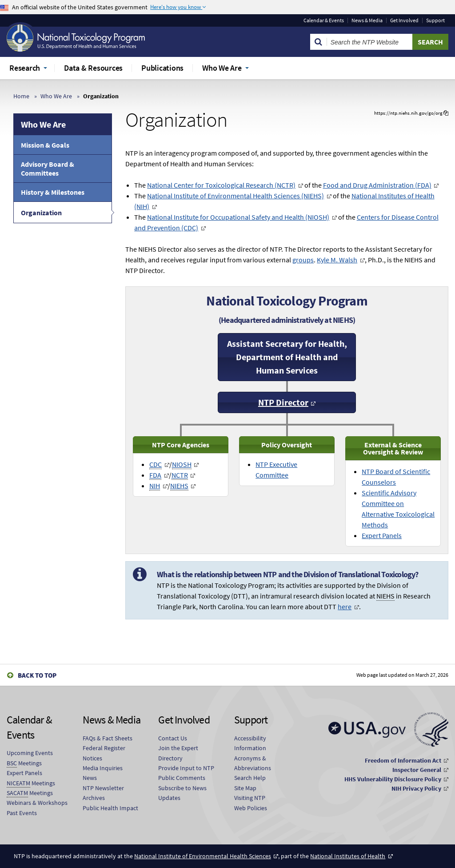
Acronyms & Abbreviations (253, 763)
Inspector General (417, 770)
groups (303, 260)
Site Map (245, 788)
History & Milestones (53, 192)
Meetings (24, 763)
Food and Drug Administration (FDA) (377, 185)
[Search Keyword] (370, 42)
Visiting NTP (250, 798)
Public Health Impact (110, 808)
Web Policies (251, 808)
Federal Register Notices (104, 753)
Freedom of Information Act (403, 760)
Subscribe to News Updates (182, 793)
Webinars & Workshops (37, 803)
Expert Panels (382, 535)
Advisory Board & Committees (48, 169)
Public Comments (182, 778)
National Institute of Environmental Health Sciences (203, 856)
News (90, 778)
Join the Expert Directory (178, 753)
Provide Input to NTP (186, 768)
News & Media (367, 20)
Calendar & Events (324, 20)
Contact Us (173, 738)
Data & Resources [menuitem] (93, 68)
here (345, 607)
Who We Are (56, 96)
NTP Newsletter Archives (103, 793)
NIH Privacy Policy (416, 788)
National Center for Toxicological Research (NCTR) (221, 185)
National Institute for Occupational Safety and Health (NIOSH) (238, 217)
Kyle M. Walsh (337, 260)
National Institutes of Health (348, 856)
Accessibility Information (250, 743)
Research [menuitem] (25, 68)
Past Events (22, 813)
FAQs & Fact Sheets (108, 738)
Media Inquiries (103, 768)
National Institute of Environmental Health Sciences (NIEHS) (235, 196)
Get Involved (404, 20)
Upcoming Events (30, 753)
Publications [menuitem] (162, 68)
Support (435, 20)
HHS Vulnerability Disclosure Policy (393, 779)
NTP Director (283, 402)
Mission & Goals (45, 145)
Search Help (250, 778)
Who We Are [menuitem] (222, 68)
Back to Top (37, 675)
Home (21, 96)
